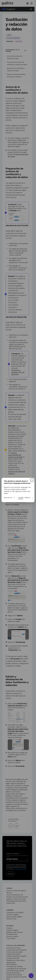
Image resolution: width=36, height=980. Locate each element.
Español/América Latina (24, 498)
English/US (8, 498)
